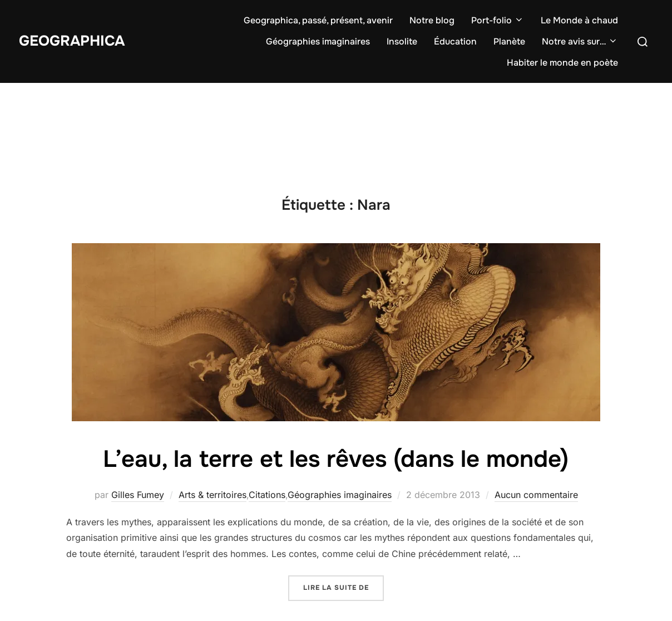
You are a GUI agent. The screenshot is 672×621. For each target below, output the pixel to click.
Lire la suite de (344, 587)
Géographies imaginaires (318, 41)
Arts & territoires (213, 495)
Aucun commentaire (536, 495)
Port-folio (498, 20)
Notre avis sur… (580, 41)
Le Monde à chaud (579, 20)
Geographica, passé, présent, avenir (318, 20)
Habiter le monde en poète (562, 63)
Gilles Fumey (138, 495)
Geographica (72, 41)
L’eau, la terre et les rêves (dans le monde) (336, 459)
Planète (509, 41)
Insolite (402, 41)
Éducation (455, 41)
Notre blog (432, 20)
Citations (267, 495)
